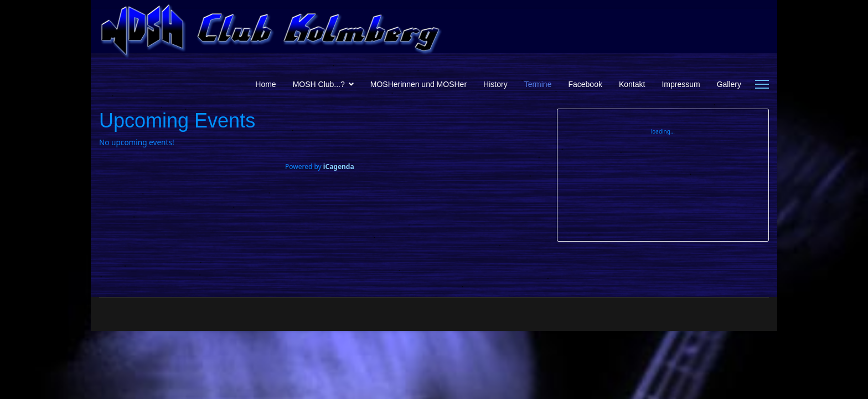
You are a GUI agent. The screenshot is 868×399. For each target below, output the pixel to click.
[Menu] (762, 84)
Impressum (681, 84)
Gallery (729, 84)
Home (265, 84)
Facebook (585, 84)
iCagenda (339, 167)
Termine (538, 84)
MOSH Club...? (319, 84)
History (495, 84)
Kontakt (632, 84)
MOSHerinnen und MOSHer (418, 84)
